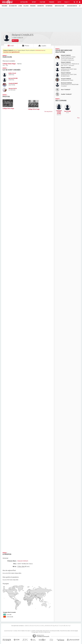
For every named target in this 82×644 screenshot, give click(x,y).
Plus (67, 2)
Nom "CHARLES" (66, 90)
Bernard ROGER (13, 78)
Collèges (26, 6)
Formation (28, 631)
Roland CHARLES (66, 55)
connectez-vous (39, 50)
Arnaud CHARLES (66, 79)
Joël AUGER (67, 111)
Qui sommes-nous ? (8, 631)
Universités (40, 6)
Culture (42, 2)
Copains (44, 46)
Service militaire (59, 6)
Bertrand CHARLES (66, 83)
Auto (59, 2)
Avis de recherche (72, 6)
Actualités (24, 2)
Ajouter (16, 41)
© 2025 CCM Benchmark (45, 632)
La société (33, 631)
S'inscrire (4, 6)
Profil (12, 46)
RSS (19, 631)
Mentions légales (74, 631)
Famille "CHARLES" (66, 94)
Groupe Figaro (35, 632)
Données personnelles (55, 631)
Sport (34, 2)
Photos (27, 46)
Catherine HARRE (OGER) (59, 112)
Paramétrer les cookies (65, 631)
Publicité (23, 631)
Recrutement (46, 631)
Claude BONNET (13, 83)
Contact (15, 631)
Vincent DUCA (13, 89)
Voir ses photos (48, 112)
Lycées (20, 6)
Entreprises (49, 6)
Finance (52, 2)
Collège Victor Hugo (9, 64)
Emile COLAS (12, 73)
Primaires (33, 6)
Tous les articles (39, 631)
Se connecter (13, 6)
